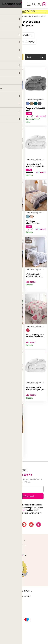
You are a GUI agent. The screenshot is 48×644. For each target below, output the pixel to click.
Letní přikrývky (28, 52)
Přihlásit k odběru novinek (24, 513)
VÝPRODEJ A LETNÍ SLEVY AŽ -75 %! (19, 12)
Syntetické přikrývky (24, 46)
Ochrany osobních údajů (15, 527)
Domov (18, 27)
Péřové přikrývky (11, 52)
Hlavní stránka (7, 27)
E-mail (9, 505)
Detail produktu (21, 131)
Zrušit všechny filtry (11, 74)
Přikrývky (28, 27)
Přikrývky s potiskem (12, 59)
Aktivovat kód (24, 18)
